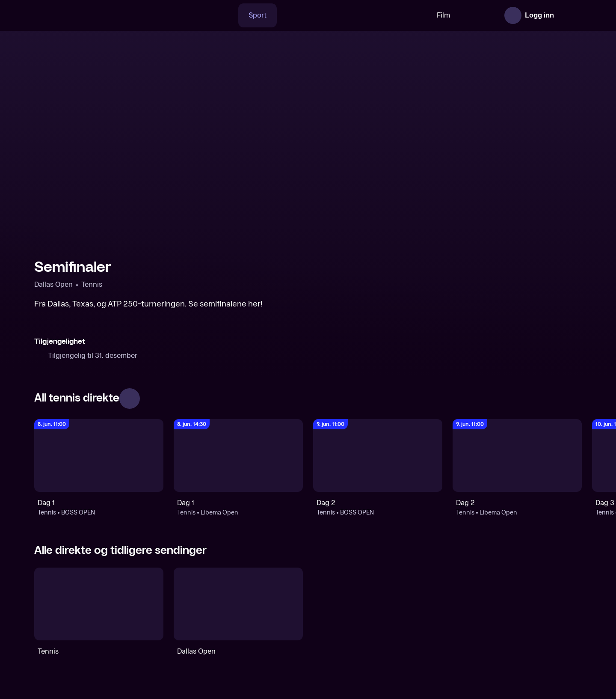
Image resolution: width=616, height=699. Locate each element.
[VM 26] (325, 15)
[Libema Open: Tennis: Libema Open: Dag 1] (238, 455)
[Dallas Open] (238, 604)
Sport (231, 15)
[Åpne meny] (570, 15)
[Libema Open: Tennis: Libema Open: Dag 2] (517, 455)
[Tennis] (99, 604)
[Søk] (199, 15)
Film (416, 15)
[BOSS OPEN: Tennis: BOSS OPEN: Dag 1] (99, 455)
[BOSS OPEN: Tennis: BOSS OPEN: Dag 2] (378, 455)
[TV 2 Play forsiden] (98, 15)
